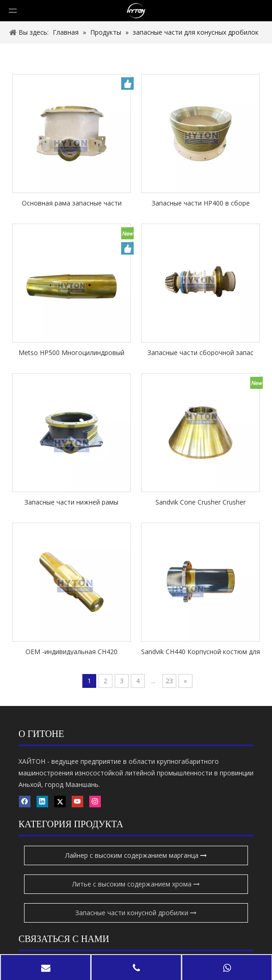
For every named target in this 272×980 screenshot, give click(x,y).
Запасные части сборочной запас (201, 352)
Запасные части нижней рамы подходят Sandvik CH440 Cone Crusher (71, 502)
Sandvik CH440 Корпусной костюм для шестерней (201, 651)
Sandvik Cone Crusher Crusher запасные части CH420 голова (201, 502)
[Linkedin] (42, 918)
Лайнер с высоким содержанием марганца (136, 790)
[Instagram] (42, 931)
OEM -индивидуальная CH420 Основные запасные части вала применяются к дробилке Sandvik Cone (71, 651)
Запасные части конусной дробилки (136, 847)
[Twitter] (60, 918)
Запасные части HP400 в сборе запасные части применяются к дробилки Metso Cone (201, 203)
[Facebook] (25, 918)
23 (169, 681)
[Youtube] (25, 931)
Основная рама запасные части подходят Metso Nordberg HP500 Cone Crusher (72, 203)
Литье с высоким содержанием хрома (136, 819)
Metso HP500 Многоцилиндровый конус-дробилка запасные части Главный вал (71, 352)
